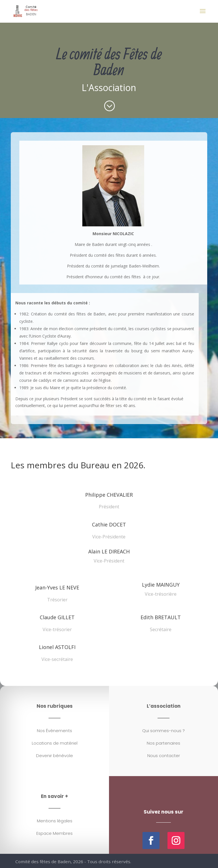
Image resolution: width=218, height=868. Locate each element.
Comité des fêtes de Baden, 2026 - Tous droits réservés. (74, 862)
